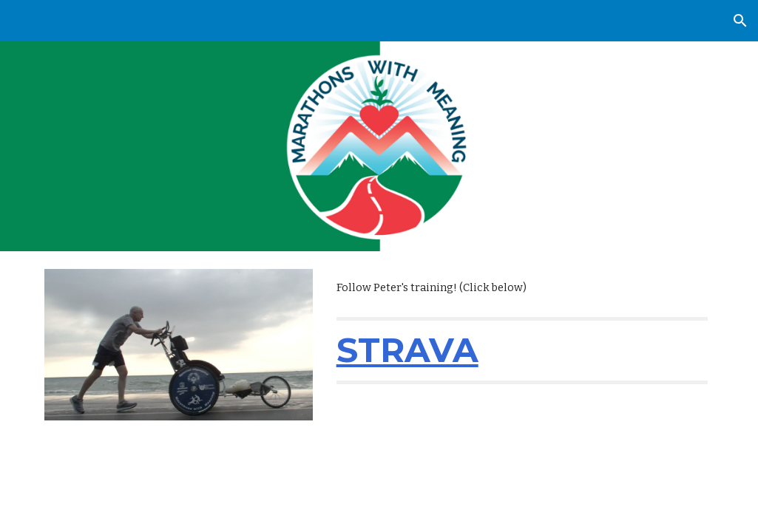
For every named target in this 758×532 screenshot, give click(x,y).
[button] (740, 21)
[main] (522, 288)
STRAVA (407, 350)
